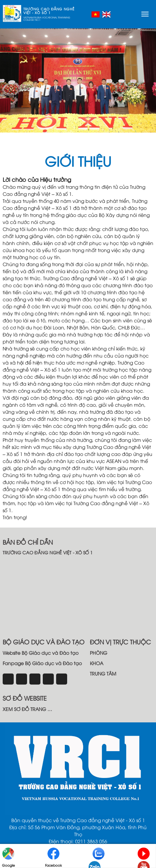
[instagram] (22, 679)
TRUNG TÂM (103, 673)
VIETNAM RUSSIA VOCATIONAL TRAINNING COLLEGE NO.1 (47, 19)
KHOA (97, 663)
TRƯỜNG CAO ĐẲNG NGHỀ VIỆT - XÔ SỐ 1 (49, 11)
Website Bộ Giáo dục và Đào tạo (41, 653)
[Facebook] (8, 679)
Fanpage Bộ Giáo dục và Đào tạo (42, 663)
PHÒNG (99, 653)
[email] (48, 679)
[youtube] (62, 679)
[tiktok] (35, 679)
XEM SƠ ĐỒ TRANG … (27, 709)
